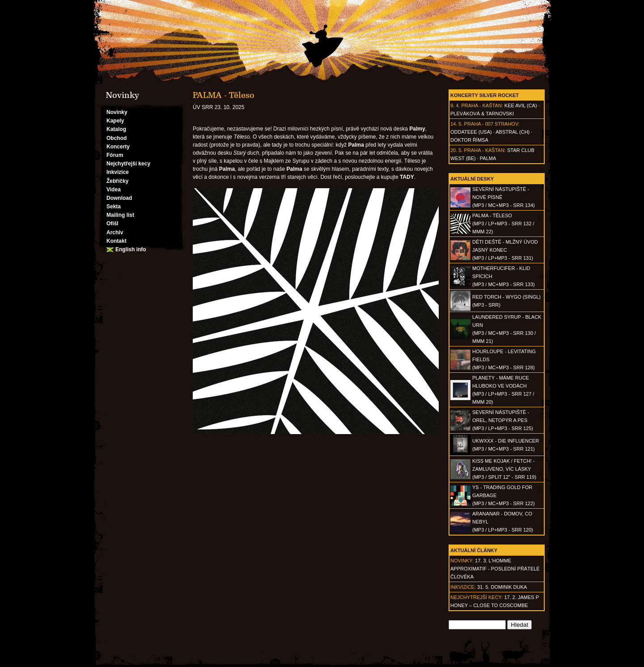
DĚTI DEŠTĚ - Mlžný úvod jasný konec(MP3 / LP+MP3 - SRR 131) (505, 250)
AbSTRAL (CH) (513, 132)
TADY (407, 177)
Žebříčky (117, 181)
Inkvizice (118, 172)
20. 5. (457, 150)
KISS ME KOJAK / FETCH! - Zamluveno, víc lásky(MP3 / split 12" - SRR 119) (504, 469)
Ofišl (112, 224)
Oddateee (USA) (471, 132)
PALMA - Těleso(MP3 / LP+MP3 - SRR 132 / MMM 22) (503, 224)
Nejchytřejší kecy (128, 164)
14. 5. (457, 124)
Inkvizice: (463, 587)
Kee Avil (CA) (521, 106)
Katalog (116, 129)
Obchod (117, 138)
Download (119, 198)
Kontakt (117, 241)
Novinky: (462, 561)
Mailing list (120, 215)
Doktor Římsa (469, 140)
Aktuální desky (472, 179)
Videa (114, 190)
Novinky (117, 112)
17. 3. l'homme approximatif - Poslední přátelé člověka (495, 569)
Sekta (114, 207)
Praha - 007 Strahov (491, 124)
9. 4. (455, 106)
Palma (488, 158)
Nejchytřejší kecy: (477, 597)
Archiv (115, 232)
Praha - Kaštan (481, 106)
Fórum (115, 155)
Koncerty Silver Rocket (485, 95)
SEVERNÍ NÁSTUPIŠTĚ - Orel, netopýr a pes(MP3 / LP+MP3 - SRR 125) (503, 420)
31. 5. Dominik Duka (502, 587)
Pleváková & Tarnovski (482, 114)
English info (131, 249)
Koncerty (118, 147)
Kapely (115, 121)
